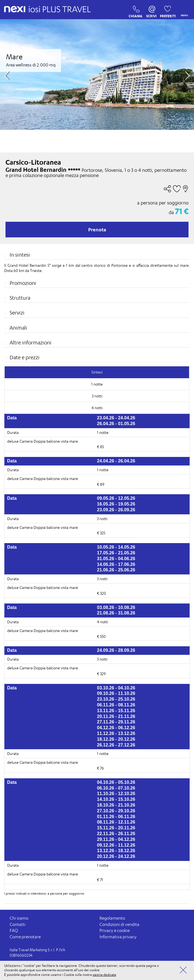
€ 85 (100, 447)
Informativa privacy (118, 937)
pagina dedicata (104, 975)
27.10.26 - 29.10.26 (116, 811)
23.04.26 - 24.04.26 (116, 418)
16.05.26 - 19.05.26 (116, 504)
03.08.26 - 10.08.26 (116, 607)
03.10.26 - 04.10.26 (116, 688)
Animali (18, 328)
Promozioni (23, 283)
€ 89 (101, 484)
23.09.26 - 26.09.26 (116, 510)
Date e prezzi (25, 357)
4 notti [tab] (97, 408)
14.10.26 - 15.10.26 (116, 799)
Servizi (17, 313)
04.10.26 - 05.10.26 (116, 782)
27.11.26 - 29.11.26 (116, 722)
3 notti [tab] (97, 396)
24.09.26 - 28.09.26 (116, 651)
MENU (183, 10)
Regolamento (112, 918)
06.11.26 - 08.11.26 (116, 705)
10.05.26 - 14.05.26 (116, 547)
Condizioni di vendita (119, 924)
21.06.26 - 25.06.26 (116, 570)
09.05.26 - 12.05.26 (116, 498)
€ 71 (100, 880)
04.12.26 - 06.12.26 (116, 728)
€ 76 (100, 768)
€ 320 (102, 593)
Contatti (18, 924)
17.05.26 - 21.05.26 (116, 553)
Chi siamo (19, 918)
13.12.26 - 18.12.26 (116, 851)
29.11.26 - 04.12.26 (116, 839)
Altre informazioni (31, 342)
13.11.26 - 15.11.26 (116, 711)
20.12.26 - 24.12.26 (116, 856)
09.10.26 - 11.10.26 (116, 694)
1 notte (103, 432)
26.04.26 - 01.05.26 (116, 424)
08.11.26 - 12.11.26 (116, 822)
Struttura (20, 298)
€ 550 (101, 636)
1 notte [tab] (97, 384)
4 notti (102, 622)
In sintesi (20, 255)
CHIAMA (135, 10)
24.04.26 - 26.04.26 (116, 461)
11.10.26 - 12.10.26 (116, 794)
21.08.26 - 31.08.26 (116, 613)
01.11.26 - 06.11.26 (116, 817)
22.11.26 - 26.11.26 (116, 834)
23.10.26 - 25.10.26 (116, 699)
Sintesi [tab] (97, 372)
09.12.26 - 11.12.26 (116, 845)
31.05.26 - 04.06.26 (116, 559)
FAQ (14, 930)
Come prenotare (25, 937)
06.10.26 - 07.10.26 (116, 788)
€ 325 (101, 533)
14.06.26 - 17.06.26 (116, 564)
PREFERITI (166, 10)
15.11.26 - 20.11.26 (116, 828)
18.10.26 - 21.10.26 (116, 805)
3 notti (102, 519)
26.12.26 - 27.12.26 (116, 745)
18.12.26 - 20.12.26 (116, 739)
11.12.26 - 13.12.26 (116, 733)
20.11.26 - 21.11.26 (116, 716)
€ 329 (101, 674)
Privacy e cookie (115, 930)
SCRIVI (151, 10)
